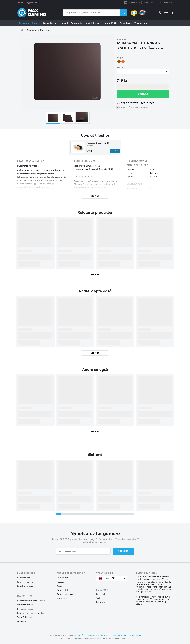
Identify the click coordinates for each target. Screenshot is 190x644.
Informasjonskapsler (118, 635)
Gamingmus (62, 578)
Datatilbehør (50, 23)
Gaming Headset (65, 594)
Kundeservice (166, 3)
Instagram (101, 602)
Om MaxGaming (25, 605)
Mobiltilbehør (93, 23)
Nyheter (36, 23)
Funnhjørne (126, 23)
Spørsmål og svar (25, 582)
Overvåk (143, 94)
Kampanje (24, 23)
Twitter (99, 598)
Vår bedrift (79, 635)
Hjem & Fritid (110, 23)
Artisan (121, 39)
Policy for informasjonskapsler (31, 601)
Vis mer (95, 275)
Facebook (101, 594)
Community (146, 3)
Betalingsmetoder (26, 609)
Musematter (63, 599)
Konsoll (64, 23)
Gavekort (133, 3)
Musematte (45, 30)
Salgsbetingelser (25, 586)
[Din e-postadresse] (83, 551)
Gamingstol (77, 23)
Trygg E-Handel (25, 617)
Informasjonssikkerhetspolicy (31, 613)
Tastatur (61, 582)
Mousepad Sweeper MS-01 (98, 143)
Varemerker (141, 23)
